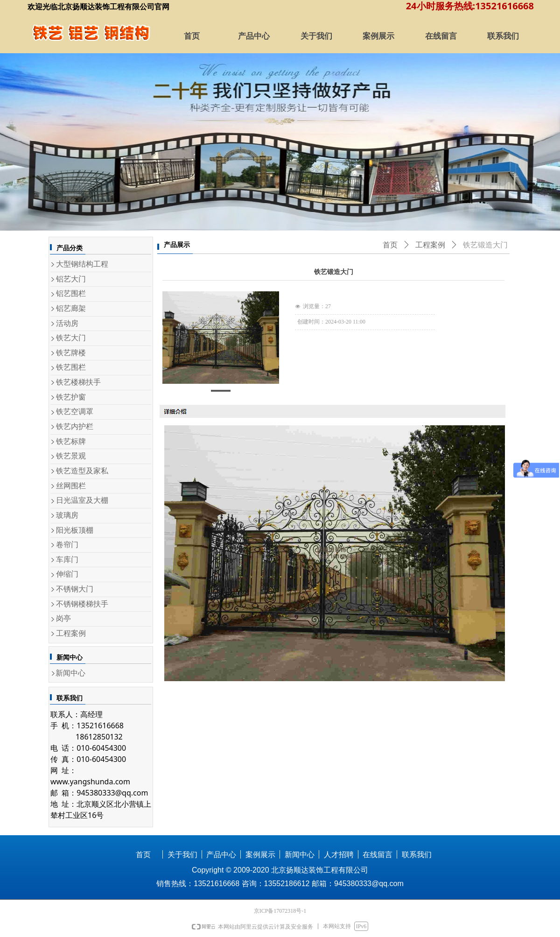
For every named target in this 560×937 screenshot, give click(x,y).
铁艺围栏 (71, 367)
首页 (390, 245)
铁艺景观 (71, 456)
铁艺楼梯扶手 (78, 382)
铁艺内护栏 (75, 426)
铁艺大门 (71, 338)
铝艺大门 (71, 279)
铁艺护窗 (71, 397)
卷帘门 (67, 545)
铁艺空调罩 (75, 412)
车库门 (67, 560)
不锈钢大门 (75, 589)
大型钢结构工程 (82, 264)
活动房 (67, 323)
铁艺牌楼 (71, 353)
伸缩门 (67, 574)
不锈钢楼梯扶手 (82, 604)
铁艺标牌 (71, 441)
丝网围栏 (71, 486)
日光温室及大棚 (82, 500)
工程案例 (71, 633)
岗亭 (63, 618)
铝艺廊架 (71, 308)
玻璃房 (67, 515)
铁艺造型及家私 (82, 471)
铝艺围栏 (71, 293)
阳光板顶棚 (75, 530)
